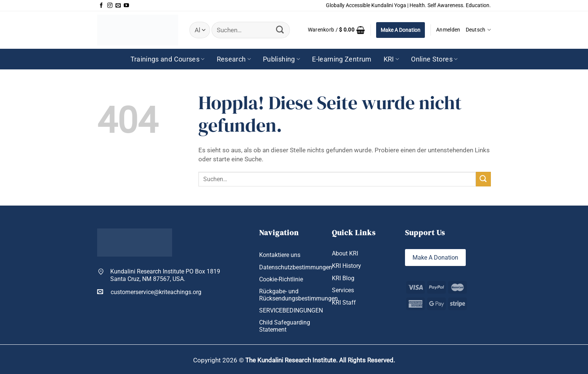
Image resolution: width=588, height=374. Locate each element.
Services (343, 290)
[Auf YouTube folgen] (126, 6)
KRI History (346, 266)
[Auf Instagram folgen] (110, 6)
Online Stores (434, 59)
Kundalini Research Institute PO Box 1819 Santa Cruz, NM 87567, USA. (165, 275)
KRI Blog (343, 278)
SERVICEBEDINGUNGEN (291, 310)
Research (234, 59)
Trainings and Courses (168, 59)
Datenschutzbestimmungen (296, 267)
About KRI (345, 253)
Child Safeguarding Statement (285, 326)
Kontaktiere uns (280, 255)
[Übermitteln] (280, 30)
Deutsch (478, 30)
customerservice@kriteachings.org (149, 292)
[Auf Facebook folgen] (101, 6)
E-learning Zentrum (342, 59)
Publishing (281, 59)
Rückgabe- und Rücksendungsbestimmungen (298, 295)
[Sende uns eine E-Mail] (118, 6)
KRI (391, 59)
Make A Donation (400, 30)
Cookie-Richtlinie (281, 279)
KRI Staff (344, 303)
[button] (336, 30)
